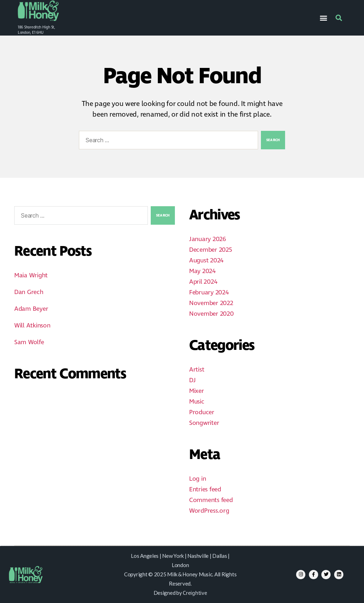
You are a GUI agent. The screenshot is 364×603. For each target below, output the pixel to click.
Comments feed (211, 500)
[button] (323, 18)
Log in (197, 479)
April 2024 (203, 282)
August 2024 (206, 261)
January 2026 (208, 239)
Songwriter (204, 423)
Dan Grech (29, 292)
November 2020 (212, 314)
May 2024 (202, 271)
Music (197, 402)
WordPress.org (209, 511)
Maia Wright (31, 276)
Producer (202, 412)
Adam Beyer (31, 309)
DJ (192, 380)
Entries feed (205, 490)
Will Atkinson (32, 326)
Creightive (195, 593)
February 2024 (209, 293)
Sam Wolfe (29, 342)
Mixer (197, 391)
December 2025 (211, 250)
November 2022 (211, 303)
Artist (197, 370)
